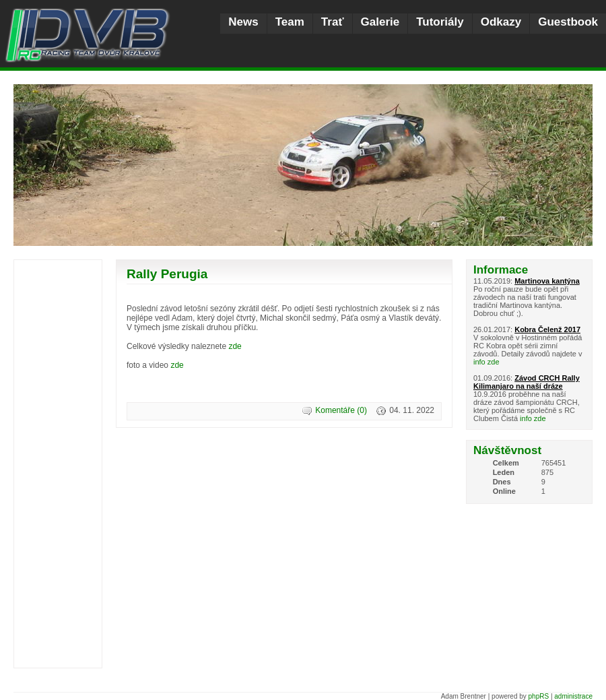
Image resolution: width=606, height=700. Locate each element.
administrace (573, 696)
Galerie (380, 22)
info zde (486, 362)
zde (235, 346)
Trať (333, 22)
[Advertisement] (58, 466)
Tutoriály (440, 22)
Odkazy (501, 22)
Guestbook (568, 22)
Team (290, 22)
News (243, 22)
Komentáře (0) (341, 410)
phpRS (539, 696)
